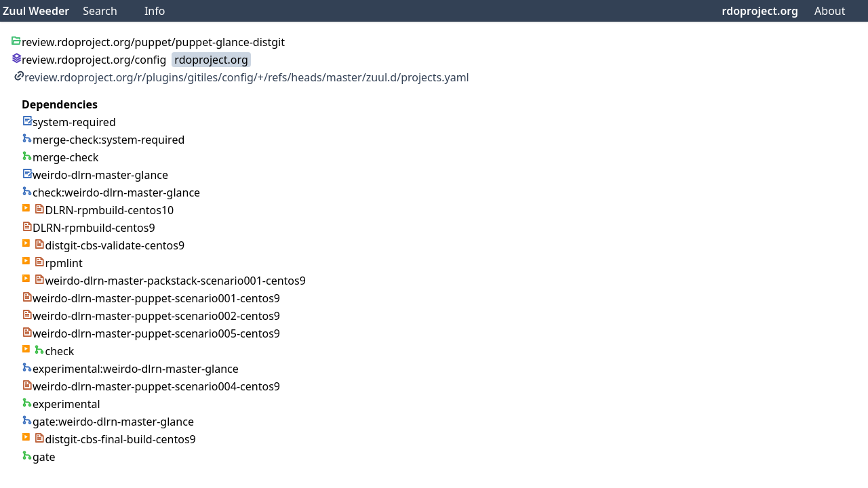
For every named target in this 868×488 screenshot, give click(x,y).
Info (155, 11)
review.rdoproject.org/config (88, 60)
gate (39, 457)
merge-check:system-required (103, 140)
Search (100, 11)
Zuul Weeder (36, 11)
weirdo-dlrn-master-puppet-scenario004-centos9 (151, 386)
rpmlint (58, 263)
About (830, 11)
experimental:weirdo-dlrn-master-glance (130, 369)
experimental (61, 404)
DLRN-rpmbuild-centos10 (104, 210)
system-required (69, 122)
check (54, 351)
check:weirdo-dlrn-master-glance (111, 192)
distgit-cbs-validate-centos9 (109, 245)
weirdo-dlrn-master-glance (95, 175)
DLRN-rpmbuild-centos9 (88, 228)
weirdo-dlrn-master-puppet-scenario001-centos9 (151, 298)
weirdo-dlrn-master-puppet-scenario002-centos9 (151, 316)
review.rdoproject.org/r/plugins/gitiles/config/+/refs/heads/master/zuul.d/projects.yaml (241, 77)
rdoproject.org (761, 11)
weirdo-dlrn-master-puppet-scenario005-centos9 (151, 333)
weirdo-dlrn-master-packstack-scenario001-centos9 (170, 281)
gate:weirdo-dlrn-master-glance (108, 422)
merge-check (60, 157)
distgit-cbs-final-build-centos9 (115, 439)
